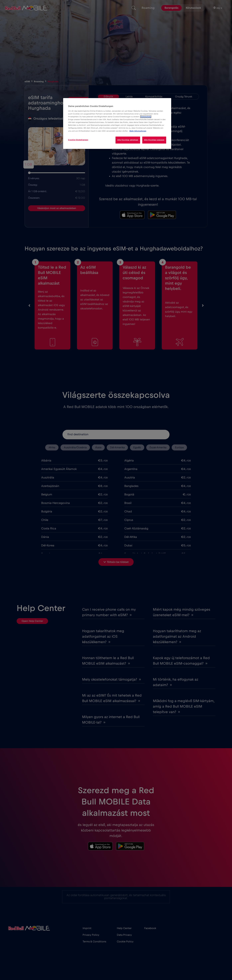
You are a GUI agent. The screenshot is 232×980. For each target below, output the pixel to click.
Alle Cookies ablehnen (127, 140)
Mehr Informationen (138, 131)
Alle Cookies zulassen (154, 140)
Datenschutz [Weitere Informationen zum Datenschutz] (146, 117)
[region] (117, 124)
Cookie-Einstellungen (78, 140)
